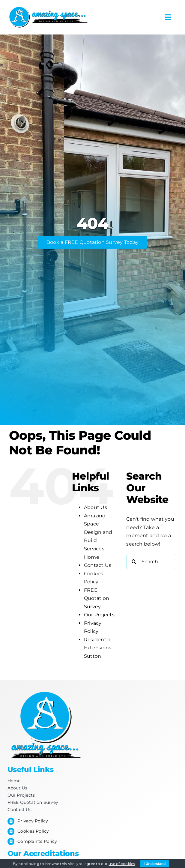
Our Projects (99, 615)
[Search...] (151, 561)
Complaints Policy (37, 841)
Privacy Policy (33, 821)
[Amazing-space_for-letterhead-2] (48, 8)
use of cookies (122, 864)
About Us (95, 507)
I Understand (155, 864)
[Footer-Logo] (45, 690)
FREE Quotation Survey (97, 598)
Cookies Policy (33, 831)
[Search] (134, 561)
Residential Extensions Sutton (98, 648)
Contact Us (98, 565)
